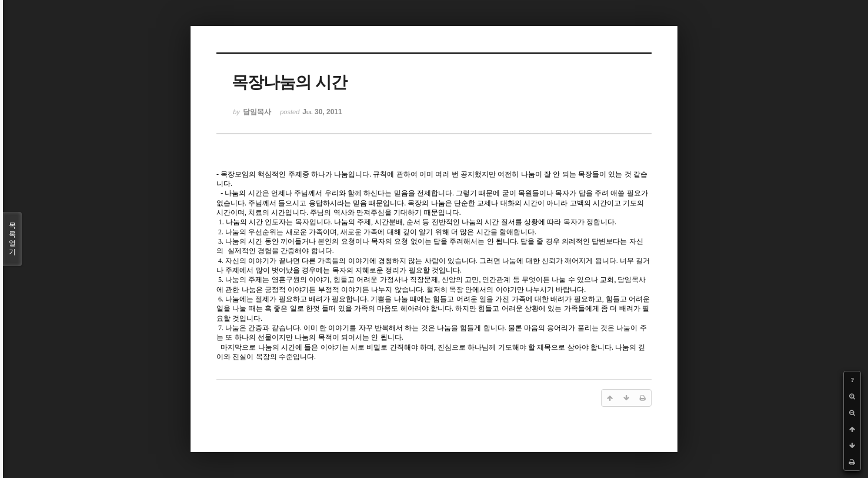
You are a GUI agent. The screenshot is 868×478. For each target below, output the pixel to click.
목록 (12, 239)
